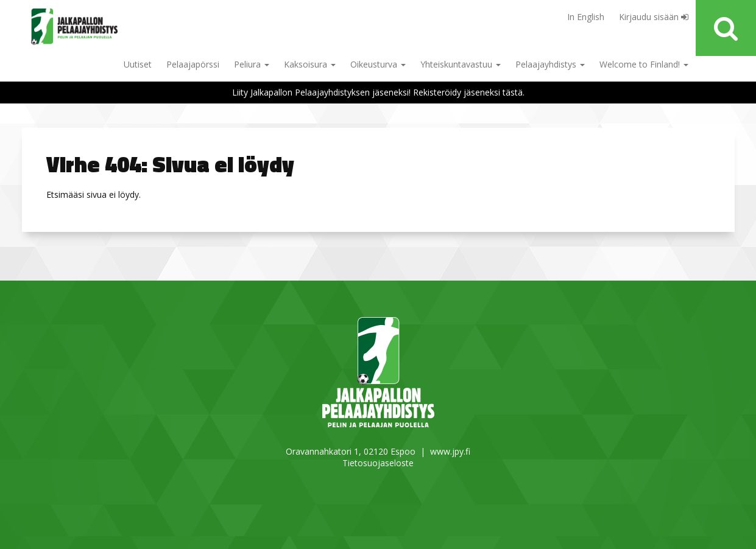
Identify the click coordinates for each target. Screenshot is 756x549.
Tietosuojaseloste (378, 463)
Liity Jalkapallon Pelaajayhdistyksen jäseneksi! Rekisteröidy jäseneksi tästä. (378, 92)
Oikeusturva (378, 64)
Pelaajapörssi (193, 64)
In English (586, 17)
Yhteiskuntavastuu (461, 64)
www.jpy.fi (450, 451)
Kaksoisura (310, 64)
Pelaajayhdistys (550, 64)
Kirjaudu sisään (654, 17)
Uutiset (138, 64)
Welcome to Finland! (644, 64)
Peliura (252, 64)
